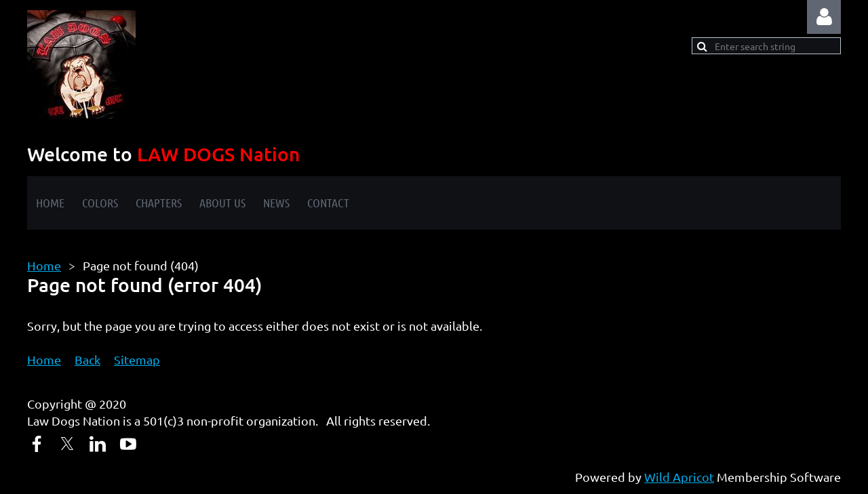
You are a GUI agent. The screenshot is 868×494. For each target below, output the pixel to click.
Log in (824, 17)
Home (44, 265)
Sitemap (137, 359)
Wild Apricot (679, 477)
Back (87, 359)
